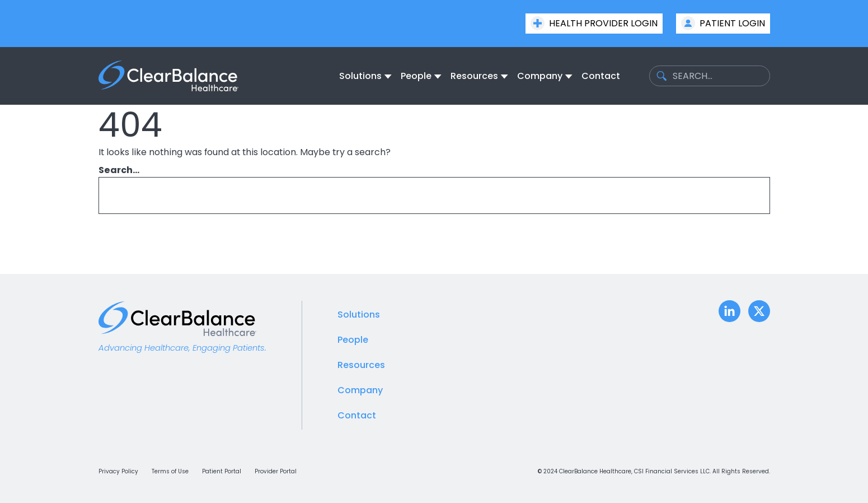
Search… (119, 170)
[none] (365, 76)
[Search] (744, 195)
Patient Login (723, 23)
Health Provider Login (594, 23)
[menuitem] (362, 76)
